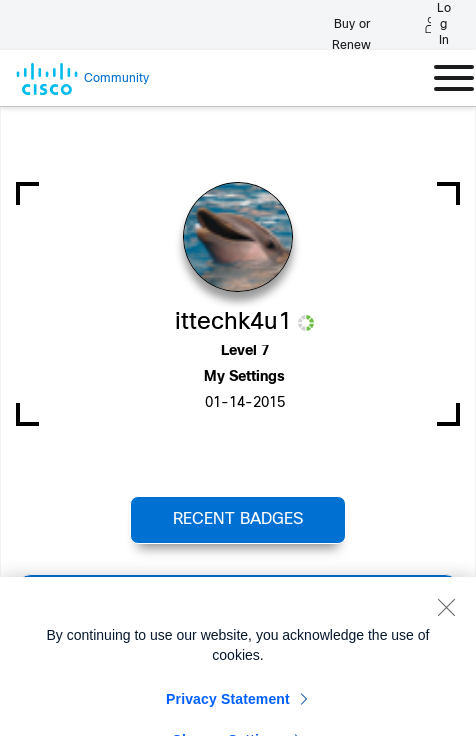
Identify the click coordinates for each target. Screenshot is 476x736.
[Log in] (438, 25)
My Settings (244, 377)
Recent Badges (238, 519)
